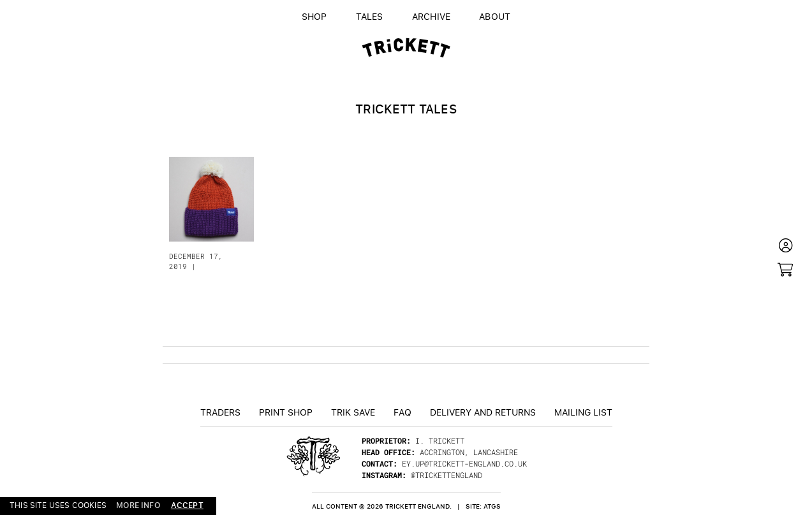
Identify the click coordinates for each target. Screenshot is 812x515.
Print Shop (286, 412)
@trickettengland (447, 475)
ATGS (492, 506)
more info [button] (138, 505)
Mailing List (583, 412)
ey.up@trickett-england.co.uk (464, 463)
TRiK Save (353, 412)
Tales (370, 16)
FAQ (402, 412)
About (495, 16)
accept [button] (187, 505)
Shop (314, 16)
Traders (220, 412)
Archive (432, 16)
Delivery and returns (483, 412)
